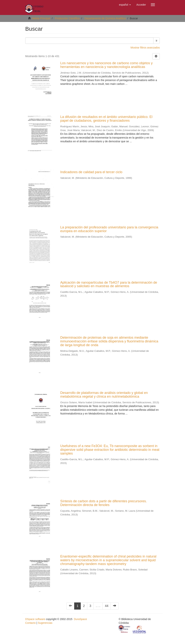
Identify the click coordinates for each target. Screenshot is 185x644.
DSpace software (35, 619)
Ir (157, 41)
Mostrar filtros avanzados (145, 48)
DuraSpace (80, 619)
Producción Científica (67, 18)
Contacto (30, 623)
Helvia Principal (41, 18)
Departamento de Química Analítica (105, 18)
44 (107, 606)
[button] (125, 5)
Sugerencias (45, 623)
